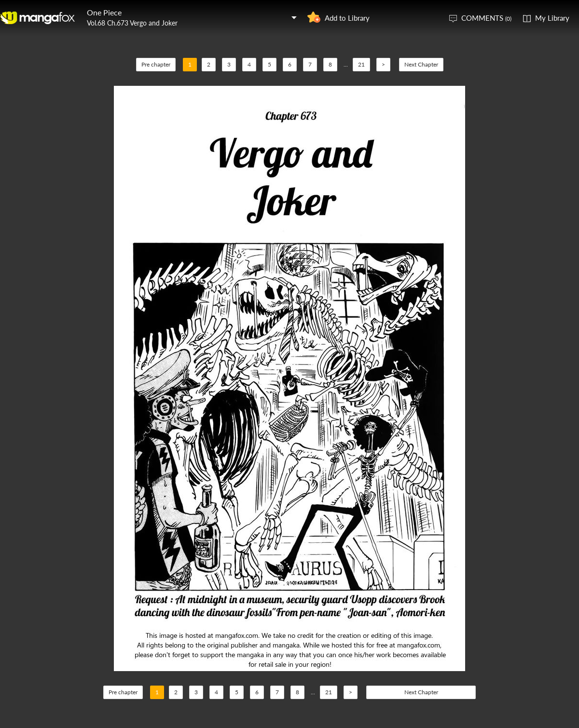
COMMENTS (486, 18)
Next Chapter (421, 64)
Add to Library (347, 18)
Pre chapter (156, 64)
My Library (552, 18)
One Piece (104, 12)
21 (361, 64)
